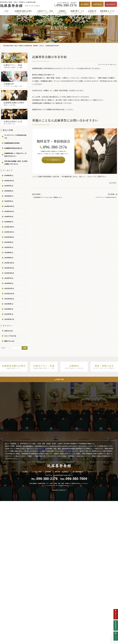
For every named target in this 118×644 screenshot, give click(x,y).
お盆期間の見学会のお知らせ (13, 148)
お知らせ (114, 64)
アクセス (116, 636)
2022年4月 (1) (9, 283)
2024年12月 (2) (9, 206)
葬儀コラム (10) (9, 341)
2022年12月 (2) (9, 263)
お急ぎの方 (111, 4)
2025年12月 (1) (9, 181)
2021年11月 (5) (9, 294)
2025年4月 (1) (9, 196)
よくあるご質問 (36, 472)
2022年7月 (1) (9, 278)
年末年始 (113, 183)
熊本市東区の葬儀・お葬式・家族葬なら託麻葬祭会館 (57, 485)
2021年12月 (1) (9, 288)
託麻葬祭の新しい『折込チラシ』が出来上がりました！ (15, 155)
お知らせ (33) (9, 331)
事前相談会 (98, 4)
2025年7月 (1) (9, 186)
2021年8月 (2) (9, 309)
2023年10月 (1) (9, 237)
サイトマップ (92, 472)
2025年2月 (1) (9, 201)
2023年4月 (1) (9, 258)
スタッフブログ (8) (10, 336)
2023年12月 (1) (9, 227)
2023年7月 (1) (9, 247)
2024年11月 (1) (9, 211)
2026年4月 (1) (9, 175)
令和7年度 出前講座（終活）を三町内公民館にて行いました (16, 163)
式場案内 (85, 4)
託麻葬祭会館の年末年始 (12, 143)
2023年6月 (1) (9, 252)
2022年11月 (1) (9, 268)
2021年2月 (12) (9, 319)
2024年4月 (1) (9, 222)
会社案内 (25, 472)
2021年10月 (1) (9, 299)
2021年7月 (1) (9, 314)
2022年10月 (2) (9, 273)
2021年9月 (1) (9, 304)
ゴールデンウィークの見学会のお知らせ (106, 197)
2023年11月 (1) (9, 232)
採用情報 (48, 472)
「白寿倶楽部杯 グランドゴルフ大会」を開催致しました (47, 197)
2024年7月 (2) (9, 216)
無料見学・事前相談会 (62, 472)
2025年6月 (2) (9, 191)
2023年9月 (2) (9, 242)
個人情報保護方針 (78, 472)
